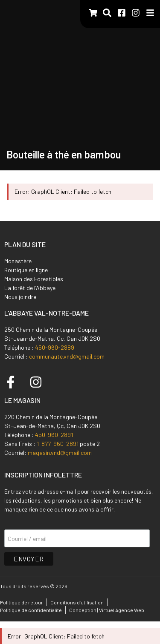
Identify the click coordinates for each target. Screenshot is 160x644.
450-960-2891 (54, 435)
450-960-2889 (55, 347)
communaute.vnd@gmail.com (67, 356)
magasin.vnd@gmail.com (60, 453)
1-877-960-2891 (58, 444)
